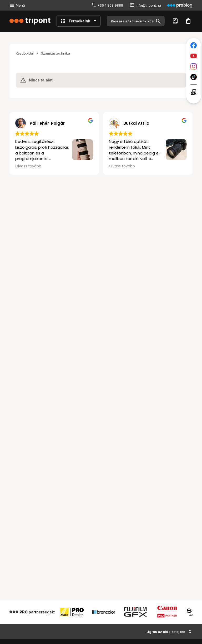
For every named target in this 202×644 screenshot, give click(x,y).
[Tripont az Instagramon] (194, 66)
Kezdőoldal (25, 53)
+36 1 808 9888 (110, 5)
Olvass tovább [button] (28, 166)
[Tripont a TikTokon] (194, 77)
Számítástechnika (55, 53)
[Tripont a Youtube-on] (194, 56)
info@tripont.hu (148, 5)
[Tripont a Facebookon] (194, 45)
